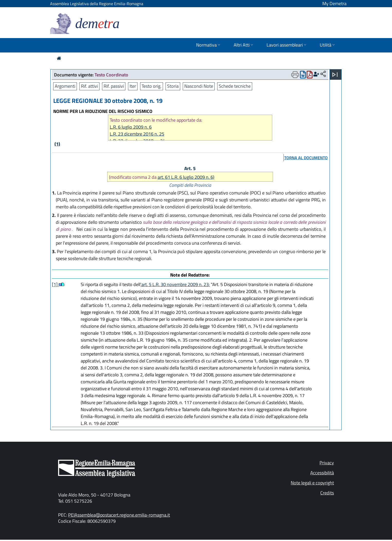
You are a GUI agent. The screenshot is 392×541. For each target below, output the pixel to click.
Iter (133, 86)
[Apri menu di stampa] (295, 75)
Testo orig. (152, 86)
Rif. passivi (114, 86)
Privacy (327, 463)
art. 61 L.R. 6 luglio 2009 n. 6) (186, 177)
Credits (327, 493)
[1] (55, 284)
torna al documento (306, 158)
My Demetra (334, 3)
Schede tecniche (235, 86)
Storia (173, 86)
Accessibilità (322, 473)
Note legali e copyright (312, 483)
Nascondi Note (199, 86)
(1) (57, 144)
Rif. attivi (89, 86)
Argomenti (65, 86)
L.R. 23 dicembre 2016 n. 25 (137, 134)
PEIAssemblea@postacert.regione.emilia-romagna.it (119, 515)
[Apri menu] (335, 75)
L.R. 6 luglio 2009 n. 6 (131, 127)
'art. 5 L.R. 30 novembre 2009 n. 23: (175, 284)
